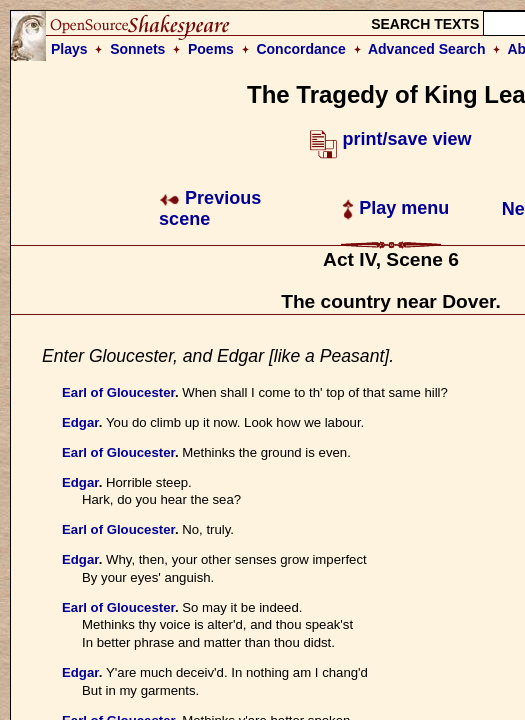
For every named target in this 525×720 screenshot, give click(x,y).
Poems (211, 49)
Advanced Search (427, 49)
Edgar (80, 422)
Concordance (300, 49)
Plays (69, 49)
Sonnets (137, 49)
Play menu (395, 208)
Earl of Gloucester (118, 392)
